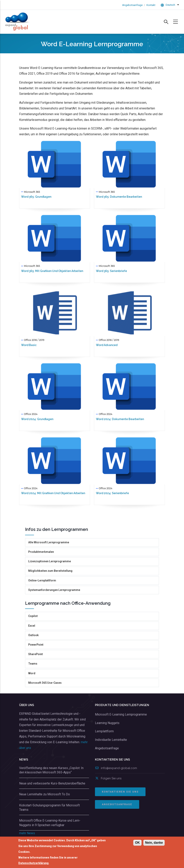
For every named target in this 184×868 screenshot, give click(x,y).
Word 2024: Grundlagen (37, 419)
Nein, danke (154, 843)
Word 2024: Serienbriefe (112, 493)
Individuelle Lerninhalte (111, 740)
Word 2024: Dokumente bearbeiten (120, 419)
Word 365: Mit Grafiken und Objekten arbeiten (52, 271)
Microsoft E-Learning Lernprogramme (121, 714)
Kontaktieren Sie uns (120, 792)
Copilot (33, 616)
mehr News (27, 833)
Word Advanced (107, 345)
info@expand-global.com (116, 768)
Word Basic (29, 345)
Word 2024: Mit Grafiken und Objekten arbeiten (53, 493)
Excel (32, 626)
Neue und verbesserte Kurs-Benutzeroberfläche (52, 783)
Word (32, 673)
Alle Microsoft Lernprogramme (49, 542)
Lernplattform (104, 731)
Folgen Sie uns (108, 778)
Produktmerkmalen (41, 552)
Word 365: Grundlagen (36, 197)
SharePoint (36, 654)
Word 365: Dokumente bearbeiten (119, 197)
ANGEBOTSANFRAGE (117, 804)
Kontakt (151, 5)
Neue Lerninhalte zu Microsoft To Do (45, 794)
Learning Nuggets (107, 723)
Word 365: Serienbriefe (111, 271)
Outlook (33, 635)
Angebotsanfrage (132, 5)
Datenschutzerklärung (33, 863)
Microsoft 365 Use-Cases (45, 683)
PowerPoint (36, 645)
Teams (33, 664)
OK (137, 843)
